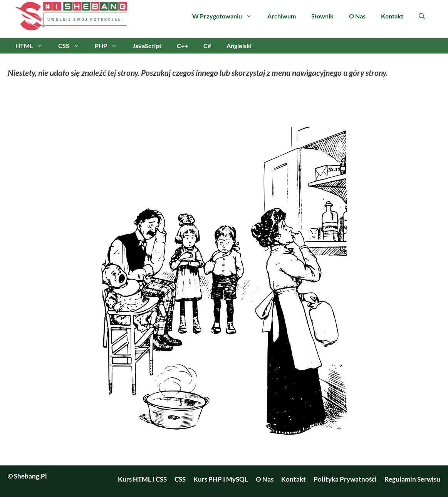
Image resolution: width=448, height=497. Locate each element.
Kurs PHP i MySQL (221, 479)
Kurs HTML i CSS (142, 479)
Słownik (322, 16)
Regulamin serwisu (412, 479)
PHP (110, 46)
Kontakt (392, 16)
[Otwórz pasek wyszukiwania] (422, 16)
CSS (73, 46)
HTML (33, 46)
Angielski (239, 46)
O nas (357, 16)
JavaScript (147, 46)
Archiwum (282, 16)
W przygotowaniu (226, 16)
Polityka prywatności (345, 479)
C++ (182, 46)
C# (207, 46)
